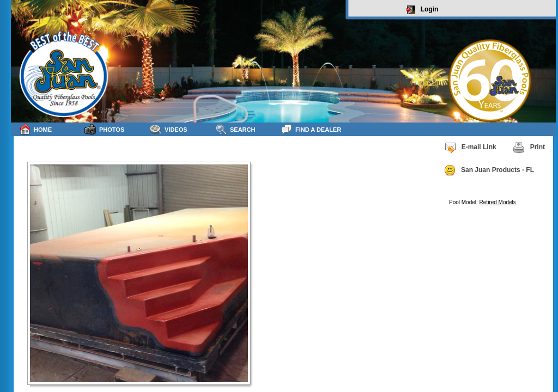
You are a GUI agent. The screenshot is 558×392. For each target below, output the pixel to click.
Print (529, 148)
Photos (104, 129)
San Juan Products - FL (489, 170)
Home (35, 129)
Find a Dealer (311, 129)
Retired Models (498, 202)
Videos (169, 129)
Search (235, 129)
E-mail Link (470, 148)
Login (423, 10)
